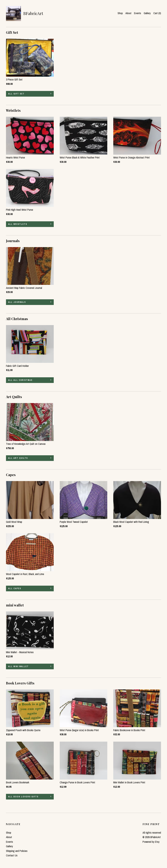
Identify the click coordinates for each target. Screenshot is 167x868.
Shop (120, 13)
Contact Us (12, 855)
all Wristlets (18, 224)
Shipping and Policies (17, 851)
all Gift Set (16, 94)
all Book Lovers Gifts (23, 797)
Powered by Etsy (151, 842)
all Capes (15, 588)
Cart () (157, 13)
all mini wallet (18, 666)
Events (138, 13)
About (128, 13)
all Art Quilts (18, 458)
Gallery (147, 13)
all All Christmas (20, 380)
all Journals (17, 302)
